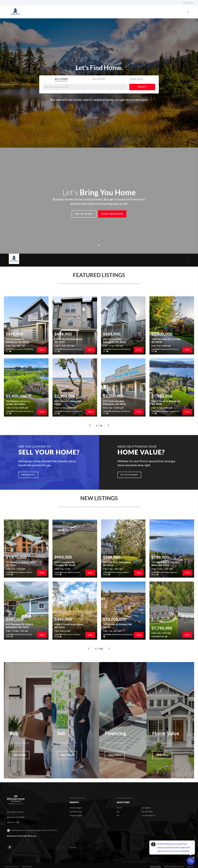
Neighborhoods (76, 808)
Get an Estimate (129, 467)
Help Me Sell (28, 467)
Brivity (17, 859)
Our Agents (146, 800)
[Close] (192, 843)
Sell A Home (99, 79)
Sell (118, 808)
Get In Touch (84, 214)
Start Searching (112, 214)
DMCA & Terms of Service (174, 859)
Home (119, 800)
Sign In (188, 3)
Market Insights (76, 800)
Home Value (137, 79)
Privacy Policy (156, 859)
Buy (118, 804)
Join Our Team (147, 804)
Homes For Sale (76, 804)
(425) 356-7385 (13, 815)
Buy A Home (61, 79)
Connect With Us (148, 808)
